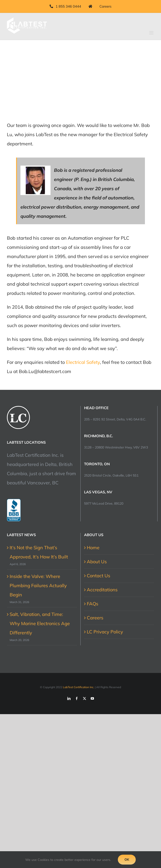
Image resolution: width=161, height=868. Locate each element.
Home (93, 548)
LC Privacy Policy (105, 632)
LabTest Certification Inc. (79, 687)
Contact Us (99, 576)
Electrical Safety (83, 362)
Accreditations (102, 590)
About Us (97, 562)
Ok (127, 859)
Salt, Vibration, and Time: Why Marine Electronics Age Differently (40, 623)
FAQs (93, 604)
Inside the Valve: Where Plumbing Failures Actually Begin (38, 585)
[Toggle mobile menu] (152, 33)
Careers (95, 618)
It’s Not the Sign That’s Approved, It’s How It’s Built (39, 552)
